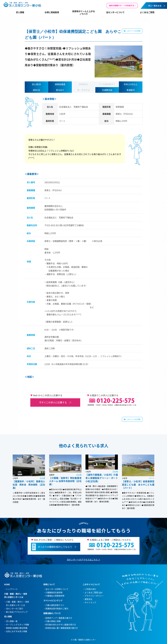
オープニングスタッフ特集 (18, 624)
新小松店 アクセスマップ (17, 612)
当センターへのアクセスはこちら (82, 560)
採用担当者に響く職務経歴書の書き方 (62, 628)
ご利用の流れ (90, 589)
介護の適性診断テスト (55, 605)
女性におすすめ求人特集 (17, 631)
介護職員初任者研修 (54, 592)
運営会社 (88, 599)
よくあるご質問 (147, 12)
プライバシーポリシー (94, 596)
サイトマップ (90, 602)
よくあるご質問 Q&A (94, 592)
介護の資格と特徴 (53, 621)
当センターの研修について (57, 589)
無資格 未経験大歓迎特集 (17, 628)
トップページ (12, 589)
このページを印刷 (133, 31)
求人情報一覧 (12, 621)
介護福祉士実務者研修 (55, 596)
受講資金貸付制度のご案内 (57, 608)
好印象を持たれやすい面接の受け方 (61, 624)
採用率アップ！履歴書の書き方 (59, 618)
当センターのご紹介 (15, 608)
